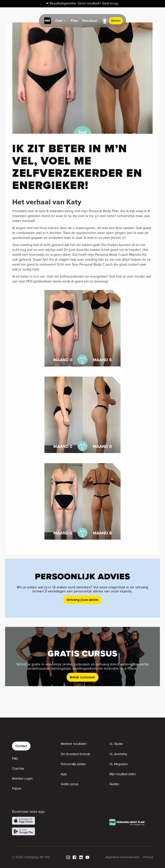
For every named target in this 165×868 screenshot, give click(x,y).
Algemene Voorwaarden (122, 857)
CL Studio (116, 744)
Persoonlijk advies (73, 764)
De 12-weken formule (75, 754)
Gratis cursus (70, 784)
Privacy (148, 857)
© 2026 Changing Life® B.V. (31, 857)
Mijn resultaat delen (123, 774)
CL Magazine (119, 764)
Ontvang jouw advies (82, 600)
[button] (105, 21)
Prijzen (17, 789)
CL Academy (118, 754)
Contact (21, 746)
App (64, 774)
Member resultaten (74, 744)
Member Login (22, 779)
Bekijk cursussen (82, 677)
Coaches (18, 768)
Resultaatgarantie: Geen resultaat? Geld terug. (82, 3)
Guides (114, 784)
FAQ (15, 758)
